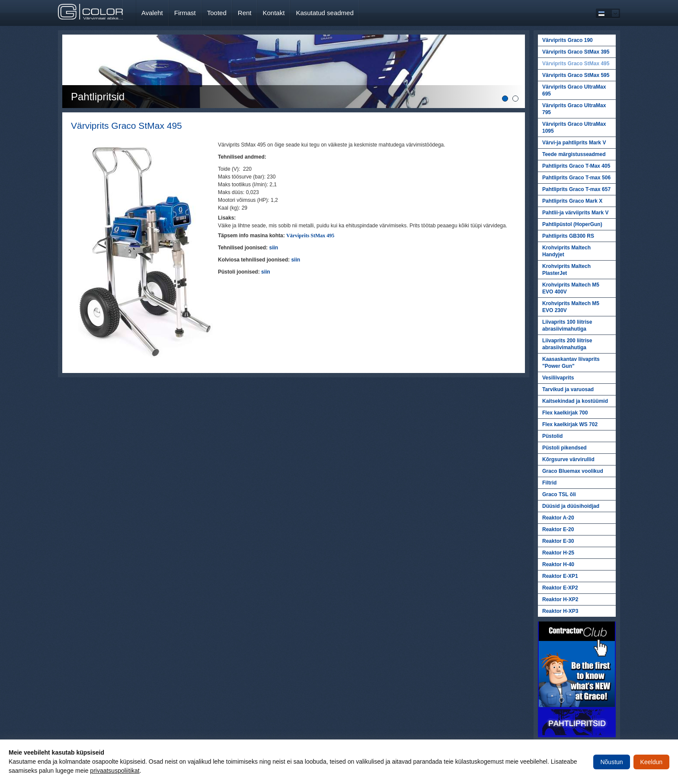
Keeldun (651, 762)
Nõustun (611, 762)
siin (266, 272)
